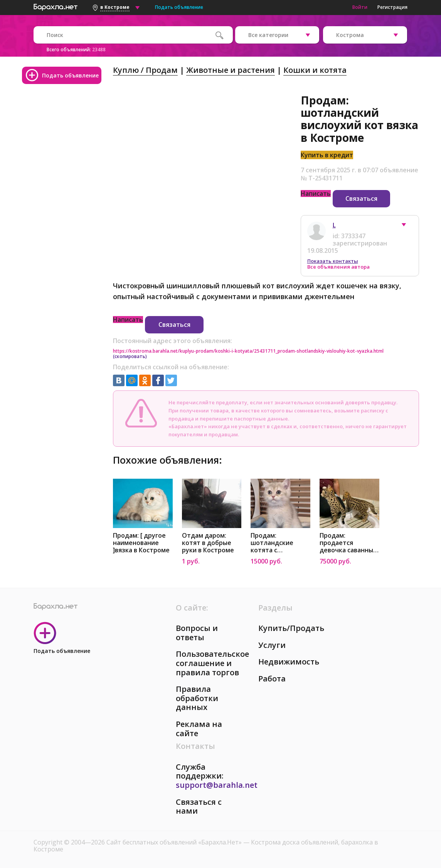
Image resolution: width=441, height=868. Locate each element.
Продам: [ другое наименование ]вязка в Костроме (141, 543)
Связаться (361, 198)
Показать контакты (333, 261)
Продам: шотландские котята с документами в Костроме (275, 543)
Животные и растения (231, 70)
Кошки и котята (315, 70)
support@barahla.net (217, 785)
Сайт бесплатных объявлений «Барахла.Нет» (175, 842)
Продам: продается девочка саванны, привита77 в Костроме (347, 543)
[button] (407, 227)
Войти (360, 7)
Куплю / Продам (145, 70)
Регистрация (392, 7)
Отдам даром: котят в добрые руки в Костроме (208, 543)
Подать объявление (179, 7)
